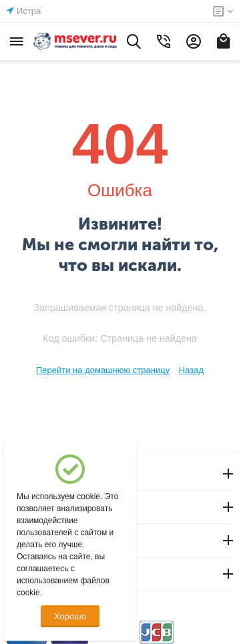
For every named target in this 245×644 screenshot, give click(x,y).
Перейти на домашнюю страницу (103, 370)
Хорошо (70, 616)
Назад (191, 370)
